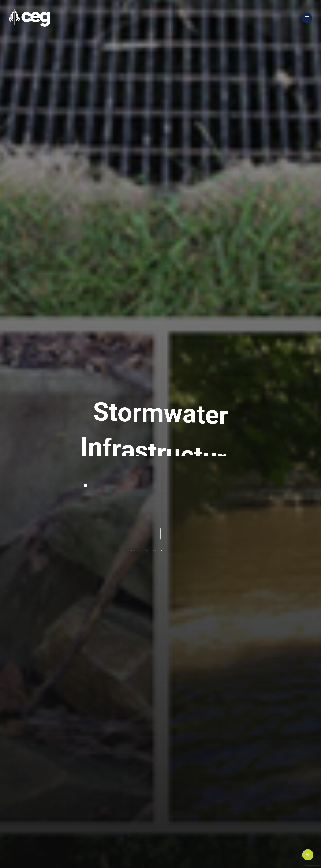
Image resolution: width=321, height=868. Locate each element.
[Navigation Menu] (307, 18)
